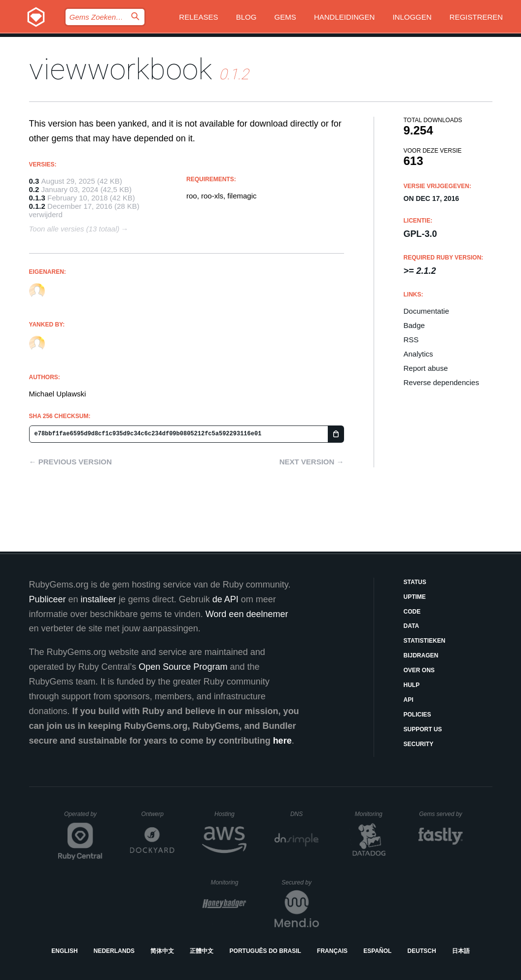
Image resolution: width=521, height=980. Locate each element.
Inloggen (412, 17)
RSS (411, 340)
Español (377, 951)
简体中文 (162, 951)
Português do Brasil (265, 951)
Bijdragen (421, 655)
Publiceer (48, 599)
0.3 (34, 181)
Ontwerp (158, 814)
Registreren (476, 17)
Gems (285, 17)
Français (332, 951)
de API (226, 599)
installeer (99, 599)
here (282, 741)
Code (412, 612)
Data (412, 626)
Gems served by (441, 814)
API (409, 700)
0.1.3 (37, 198)
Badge (414, 325)
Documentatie (427, 311)
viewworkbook (121, 69)
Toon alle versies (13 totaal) (74, 229)
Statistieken (425, 641)
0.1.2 (37, 206)
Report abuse (426, 368)
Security (419, 744)
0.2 (34, 189)
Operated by (83, 817)
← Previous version (70, 462)
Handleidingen (344, 17)
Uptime (415, 597)
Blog (246, 17)
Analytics (418, 354)
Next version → (312, 462)
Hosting (230, 814)
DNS (305, 814)
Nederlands (114, 951)
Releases (198, 17)
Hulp (412, 685)
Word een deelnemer (247, 614)
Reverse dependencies (441, 382)
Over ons (419, 670)
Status (415, 582)
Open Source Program (183, 667)
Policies (417, 715)
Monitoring (373, 814)
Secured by (300, 882)
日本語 (461, 951)
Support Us (423, 729)
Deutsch (422, 951)
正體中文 (202, 951)
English (64, 951)
